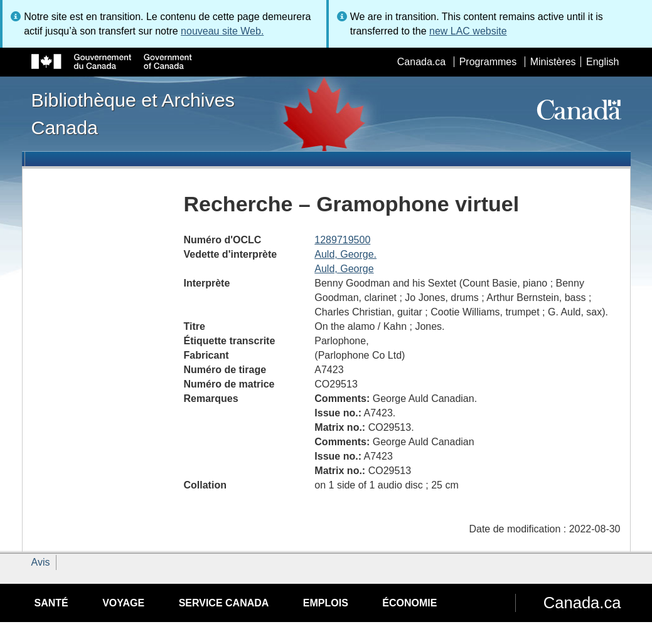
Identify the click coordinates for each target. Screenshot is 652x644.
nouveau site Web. (222, 31)
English (602, 62)
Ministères (553, 62)
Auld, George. (345, 254)
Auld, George (344, 269)
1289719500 (342, 240)
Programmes (488, 62)
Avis (41, 562)
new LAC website (468, 31)
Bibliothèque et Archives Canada (133, 113)
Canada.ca (421, 62)
